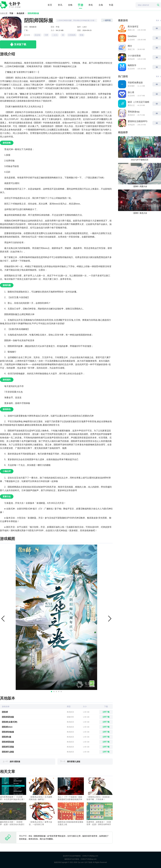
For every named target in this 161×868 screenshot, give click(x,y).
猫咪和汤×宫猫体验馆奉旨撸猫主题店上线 (70, 823)
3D (63, 35)
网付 (130, 46)
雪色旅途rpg (134, 112)
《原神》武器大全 (140, 186)
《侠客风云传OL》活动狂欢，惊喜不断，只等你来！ (99, 798)
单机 (91, 5)
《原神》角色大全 (140, 213)
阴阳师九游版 (8, 752)
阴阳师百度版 (8, 747)
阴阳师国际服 (33, 13)
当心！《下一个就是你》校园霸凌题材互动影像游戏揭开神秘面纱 (70, 798)
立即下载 (106, 712)
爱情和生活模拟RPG (138, 121)
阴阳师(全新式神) (10, 722)
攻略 (70, 5)
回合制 (37, 35)
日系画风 (72, 35)
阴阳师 (5, 712)
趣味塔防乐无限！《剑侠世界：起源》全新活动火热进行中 (12, 823)
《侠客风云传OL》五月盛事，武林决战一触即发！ (41, 798)
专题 (111, 5)
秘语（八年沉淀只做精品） (138, 102)
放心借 (131, 92)
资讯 (60, 5)
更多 (158, 20)
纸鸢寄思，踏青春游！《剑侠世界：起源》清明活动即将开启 (99, 823)
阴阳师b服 (7, 737)
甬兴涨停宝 (133, 27)
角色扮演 (20, 13)
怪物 (82, 35)
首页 (50, 5)
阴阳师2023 (7, 727)
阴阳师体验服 (8, 732)
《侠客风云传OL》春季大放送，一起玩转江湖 (40, 823)
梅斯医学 (132, 65)
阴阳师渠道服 (8, 742)
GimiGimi (132, 36)
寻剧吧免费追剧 (135, 83)
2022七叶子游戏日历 (139, 160)
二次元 (55, 35)
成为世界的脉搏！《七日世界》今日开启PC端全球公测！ (13, 798)
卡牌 (46, 35)
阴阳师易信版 (8, 717)
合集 (101, 5)
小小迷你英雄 (134, 56)
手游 (80, 5)
